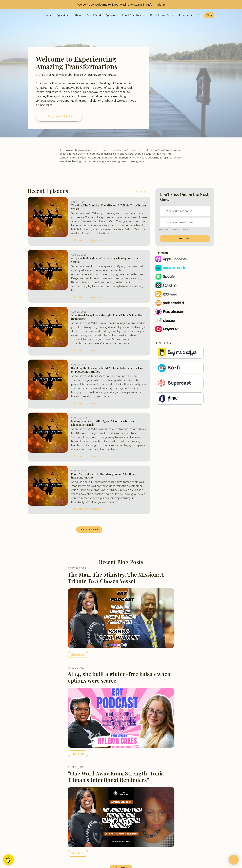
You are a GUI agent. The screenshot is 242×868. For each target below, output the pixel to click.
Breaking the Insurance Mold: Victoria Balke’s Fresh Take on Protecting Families (107, 370)
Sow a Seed (94, 15)
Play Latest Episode (59, 116)
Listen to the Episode (86, 240)
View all (143, 192)
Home (48, 15)
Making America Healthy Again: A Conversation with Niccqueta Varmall (104, 423)
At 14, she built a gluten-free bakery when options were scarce (106, 260)
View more (78, 654)
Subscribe (185, 239)
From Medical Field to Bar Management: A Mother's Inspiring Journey (104, 476)
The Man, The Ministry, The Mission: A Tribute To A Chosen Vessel (108, 207)
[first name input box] (185, 211)
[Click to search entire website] (199, 15)
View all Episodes (89, 530)
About (78, 15)
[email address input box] (185, 222)
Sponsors (111, 15)
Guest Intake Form (162, 15)
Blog (209, 15)
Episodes (62, 15)
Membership (186, 15)
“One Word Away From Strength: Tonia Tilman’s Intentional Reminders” (108, 317)
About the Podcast (134, 15)
